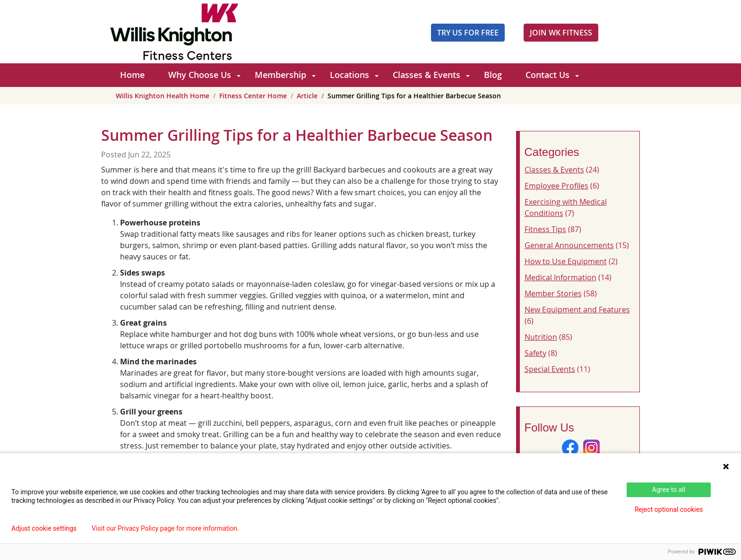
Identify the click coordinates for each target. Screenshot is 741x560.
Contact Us (547, 75)
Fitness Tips (545, 229)
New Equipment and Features (577, 310)
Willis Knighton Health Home (163, 96)
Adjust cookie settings (44, 528)
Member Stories (553, 293)
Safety (535, 353)
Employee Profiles (556, 186)
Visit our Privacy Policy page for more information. (165, 528)
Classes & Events (427, 75)
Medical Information (560, 277)
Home (132, 75)
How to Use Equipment (566, 261)
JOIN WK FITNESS (561, 33)
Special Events (550, 369)
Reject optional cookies (669, 509)
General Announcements (569, 245)
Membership (280, 75)
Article (307, 96)
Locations (349, 75)
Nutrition (541, 337)
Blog (493, 75)
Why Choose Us (200, 75)
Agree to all (669, 490)
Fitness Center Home (253, 96)
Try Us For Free (468, 33)
